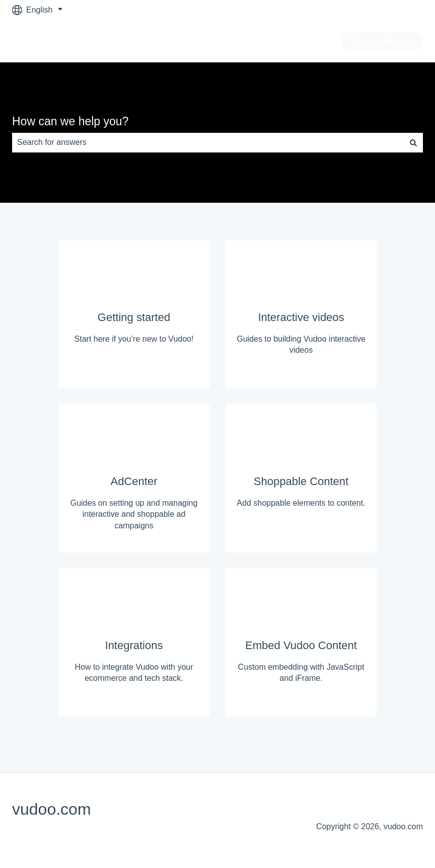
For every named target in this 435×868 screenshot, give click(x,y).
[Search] (413, 142)
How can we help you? (70, 121)
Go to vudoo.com (382, 41)
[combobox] (208, 142)
